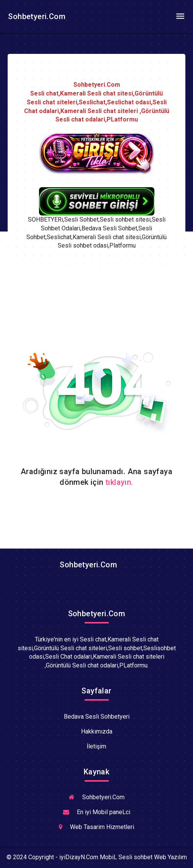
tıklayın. (119, 482)
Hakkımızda (97, 731)
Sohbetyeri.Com (36, 16)
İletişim (96, 746)
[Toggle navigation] (180, 16)
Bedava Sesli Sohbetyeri (97, 717)
